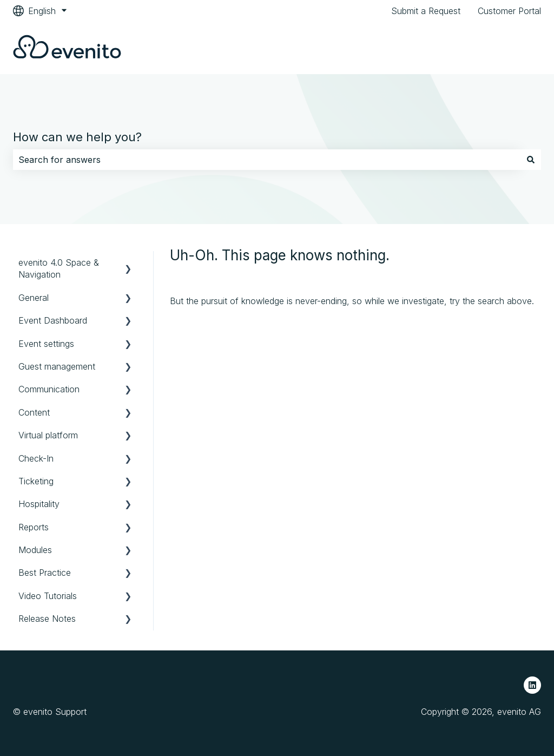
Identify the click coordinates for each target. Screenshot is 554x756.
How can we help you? (77, 137)
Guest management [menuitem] (57, 366)
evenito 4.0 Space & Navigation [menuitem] (59, 268)
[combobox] (267, 160)
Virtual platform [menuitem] (48, 435)
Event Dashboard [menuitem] (53, 320)
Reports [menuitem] (34, 527)
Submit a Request (426, 11)
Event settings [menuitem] (46, 344)
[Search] (531, 160)
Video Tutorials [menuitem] (48, 596)
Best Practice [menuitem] (45, 573)
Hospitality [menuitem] (39, 504)
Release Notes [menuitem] (47, 619)
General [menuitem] (34, 298)
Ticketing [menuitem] (36, 481)
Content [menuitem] (34, 412)
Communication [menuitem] (49, 389)
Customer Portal (509, 11)
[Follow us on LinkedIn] (532, 685)
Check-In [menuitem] (36, 458)
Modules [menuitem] (35, 550)
